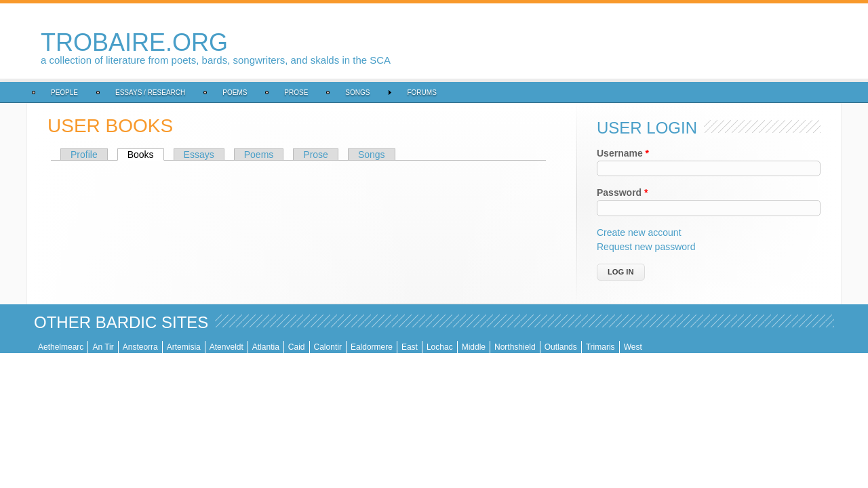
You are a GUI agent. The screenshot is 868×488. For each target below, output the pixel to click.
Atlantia (266, 347)
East (410, 347)
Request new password (646, 247)
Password (622, 192)
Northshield (515, 347)
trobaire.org (134, 42)
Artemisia (184, 347)
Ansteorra (140, 347)
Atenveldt (226, 347)
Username (623, 153)
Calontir (328, 347)
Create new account (639, 232)
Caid (297, 347)
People (64, 93)
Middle (474, 347)
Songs (357, 93)
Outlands (561, 347)
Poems (235, 93)
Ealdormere (372, 347)
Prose (296, 93)
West (633, 347)
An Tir (103, 347)
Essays (199, 155)
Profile (84, 155)
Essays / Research (150, 93)
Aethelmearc (61, 347)
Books (146, 155)
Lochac (440, 347)
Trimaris (600, 347)
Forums (421, 93)
